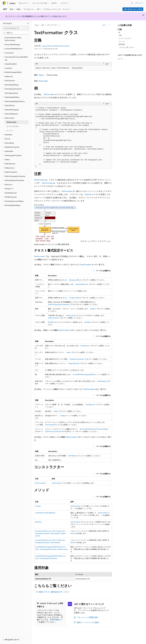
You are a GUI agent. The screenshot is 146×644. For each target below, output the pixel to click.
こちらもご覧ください (126, 47)
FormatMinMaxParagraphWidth (84, 374)
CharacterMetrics (51, 425)
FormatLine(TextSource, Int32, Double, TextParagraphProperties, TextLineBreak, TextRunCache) (51, 533)
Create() (38, 506)
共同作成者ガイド (50, 621)
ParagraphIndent (74, 363)
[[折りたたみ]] (28, 23)
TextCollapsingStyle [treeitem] (11, 93)
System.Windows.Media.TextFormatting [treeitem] (13, 39)
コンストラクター (125, 38)
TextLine (82, 429)
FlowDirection (85, 346)
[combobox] (16, 28)
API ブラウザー (53, 25)
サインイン (139, 3)
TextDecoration (71, 315)
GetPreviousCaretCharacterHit (56, 431)
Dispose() (38, 522)
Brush (65, 280)
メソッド (122, 41)
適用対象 (122, 44)
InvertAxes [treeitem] (8, 68)
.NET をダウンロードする (133, 9)
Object (41, 75)
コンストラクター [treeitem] (13, 126)
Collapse (63, 416)
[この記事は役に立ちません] (121, 59)
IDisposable (43, 81)
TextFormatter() (40, 483)
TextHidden (72, 456)
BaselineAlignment (82, 284)
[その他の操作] (110, 25)
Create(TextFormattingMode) (45, 513)
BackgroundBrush (75, 280)
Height (56, 411)
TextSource (89, 194)
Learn (36, 25)
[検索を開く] (132, 3)
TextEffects (88, 322)
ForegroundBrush (75, 298)
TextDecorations (53, 318)
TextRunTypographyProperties (58, 304)
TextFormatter (49, 94)
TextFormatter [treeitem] (11, 122)
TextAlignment (91, 404)
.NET (43, 25)
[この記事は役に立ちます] (119, 59)
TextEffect (51, 322)
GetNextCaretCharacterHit (96, 429)
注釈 (120, 35)
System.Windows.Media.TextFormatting (55, 46)
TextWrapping (102, 381)
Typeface (93, 309)
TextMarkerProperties (77, 359)
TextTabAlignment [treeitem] (11, 193)
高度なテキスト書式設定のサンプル (53, 592)
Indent (69, 352)
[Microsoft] (4, 3)
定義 (120, 29)
